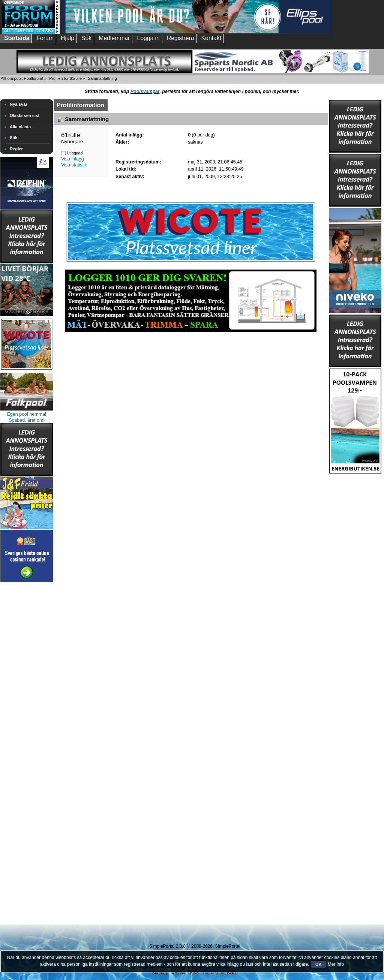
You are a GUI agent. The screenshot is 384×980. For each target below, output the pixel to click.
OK (319, 964)
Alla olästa (20, 127)
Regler (16, 149)
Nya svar (19, 104)
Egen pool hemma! (27, 414)
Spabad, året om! (27, 420)
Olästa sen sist (25, 115)
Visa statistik (74, 165)
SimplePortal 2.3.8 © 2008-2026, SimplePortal (195, 946)
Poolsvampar (145, 91)
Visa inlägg (73, 159)
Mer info (336, 964)
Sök (14, 138)
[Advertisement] (27, 697)
